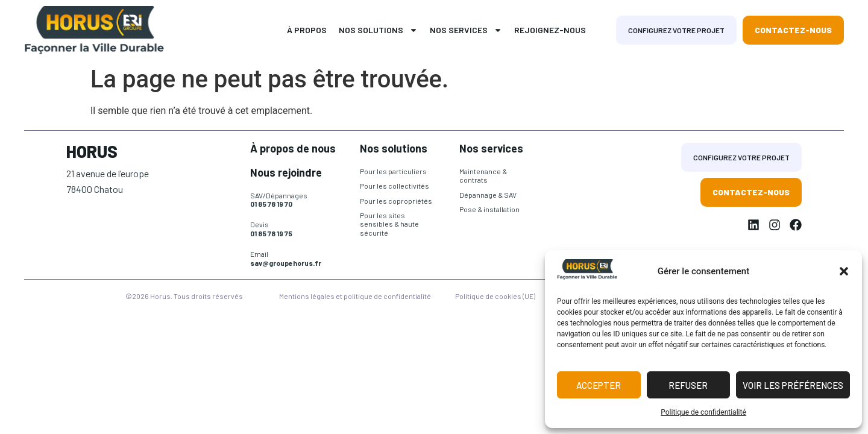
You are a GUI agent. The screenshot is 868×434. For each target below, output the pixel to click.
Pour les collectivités (395, 186)
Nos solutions (378, 30)
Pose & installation (489, 209)
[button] (844, 271)
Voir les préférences (793, 385)
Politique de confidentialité (703, 412)
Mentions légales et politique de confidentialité (355, 296)
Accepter (599, 385)
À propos (307, 30)
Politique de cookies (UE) (495, 296)
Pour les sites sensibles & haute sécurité (389, 224)
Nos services (466, 30)
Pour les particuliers (393, 171)
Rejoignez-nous (550, 30)
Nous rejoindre (286, 172)
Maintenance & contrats (483, 175)
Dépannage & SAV (488, 195)
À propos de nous (293, 148)
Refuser (688, 385)
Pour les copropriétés (396, 201)
